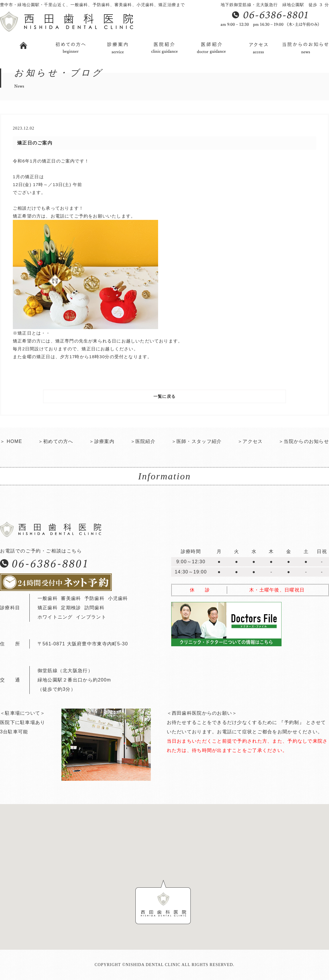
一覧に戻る (164, 396)
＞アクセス (250, 441)
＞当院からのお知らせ (304, 441)
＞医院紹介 (143, 441)
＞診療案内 (102, 441)
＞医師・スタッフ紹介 (197, 441)
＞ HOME (11, 441)
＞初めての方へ (56, 441)
